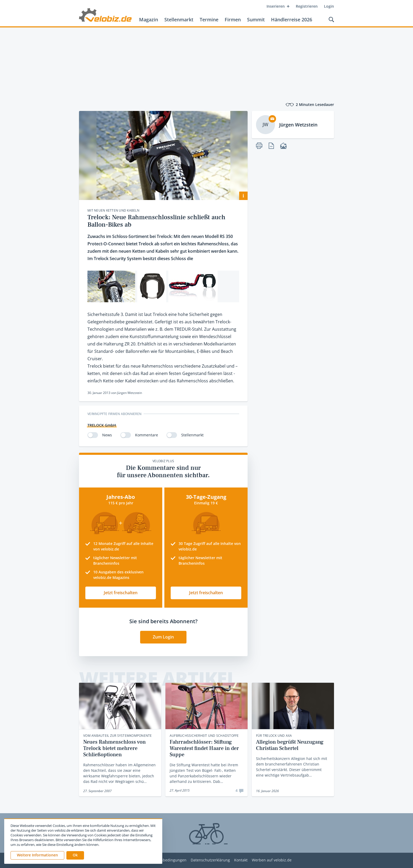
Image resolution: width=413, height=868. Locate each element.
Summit (256, 19)
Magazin (149, 19)
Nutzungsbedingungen (166, 860)
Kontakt (241, 860)
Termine (209, 19)
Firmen (233, 19)
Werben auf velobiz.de (272, 860)
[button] (75, 855)
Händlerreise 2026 (292, 19)
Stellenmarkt (179, 19)
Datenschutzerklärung (210, 860)
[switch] (93, 435)
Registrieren (307, 6)
